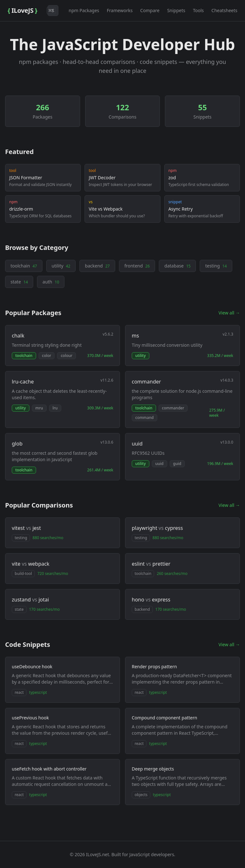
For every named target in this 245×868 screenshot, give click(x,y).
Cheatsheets (224, 10)
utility (61, 266)
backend (97, 266)
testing (216, 266)
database (177, 266)
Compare (150, 10)
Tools (198, 10)
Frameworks (120, 10)
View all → (229, 313)
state (19, 282)
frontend (137, 266)
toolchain (24, 266)
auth (51, 282)
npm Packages (84, 10)
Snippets (176, 10)
